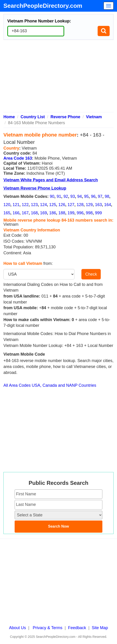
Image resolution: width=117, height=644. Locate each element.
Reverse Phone (65, 117)
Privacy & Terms (48, 628)
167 (25, 213)
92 (66, 196)
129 (89, 205)
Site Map (100, 628)
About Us (18, 628)
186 (53, 213)
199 (71, 213)
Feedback (77, 628)
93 (73, 196)
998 (89, 213)
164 (108, 205)
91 (59, 196)
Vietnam (94, 117)
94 (80, 196)
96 (93, 196)
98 (107, 196)
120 (7, 205)
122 (25, 205)
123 (34, 205)
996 (80, 213)
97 (100, 196)
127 (71, 205)
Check (91, 274)
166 (16, 213)
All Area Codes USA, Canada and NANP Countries (50, 385)
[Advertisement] (58, 78)
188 (62, 213)
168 (34, 213)
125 (53, 205)
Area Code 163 (18, 158)
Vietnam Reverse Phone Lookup (35, 188)
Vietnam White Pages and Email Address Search (51, 180)
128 (80, 205)
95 (86, 196)
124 (43, 205)
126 (62, 205)
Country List (33, 117)
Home (9, 117)
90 (52, 196)
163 (98, 205)
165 (7, 213)
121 (16, 205)
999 (98, 213)
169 (43, 213)
